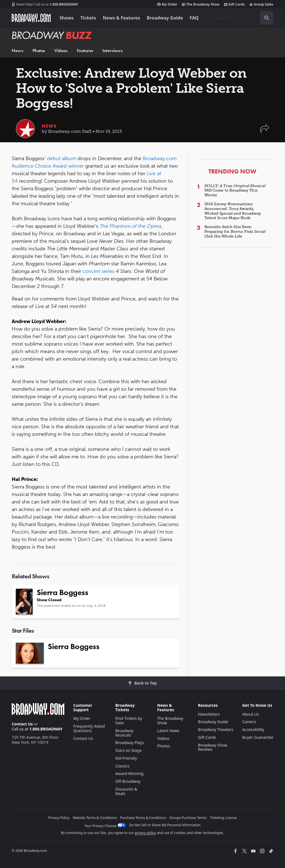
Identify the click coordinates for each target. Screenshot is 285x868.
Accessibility (253, 729)
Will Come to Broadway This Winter (235, 191)
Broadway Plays (130, 743)
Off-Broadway (128, 781)
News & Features (121, 18)
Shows (67, 18)
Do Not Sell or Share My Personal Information (165, 825)
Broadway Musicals (124, 733)
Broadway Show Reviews (212, 747)
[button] (265, 131)
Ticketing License (223, 818)
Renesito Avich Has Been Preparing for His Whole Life (235, 232)
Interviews (112, 51)
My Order (167, 4)
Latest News (168, 731)
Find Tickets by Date (129, 721)
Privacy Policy (59, 818)
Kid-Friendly (126, 758)
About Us (250, 714)
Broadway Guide (165, 18)
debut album (62, 158)
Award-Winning (129, 773)
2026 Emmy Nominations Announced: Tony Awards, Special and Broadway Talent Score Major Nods (233, 211)
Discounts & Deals (126, 791)
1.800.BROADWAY (45, 4)
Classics (122, 766)
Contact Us (22, 724)
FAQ (194, 18)
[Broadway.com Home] (31, 18)
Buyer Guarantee (258, 737)
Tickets (88, 18)
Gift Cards (234, 4)
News (17, 51)
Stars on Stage (128, 750)
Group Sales (261, 4)
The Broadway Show (201, 4)
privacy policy (145, 833)
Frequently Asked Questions (89, 728)
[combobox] (242, 18)
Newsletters (209, 714)
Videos (61, 51)
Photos (39, 51)
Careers (249, 722)
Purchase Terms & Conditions (143, 818)
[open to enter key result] (267, 18)
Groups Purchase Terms (188, 818)
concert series (98, 271)
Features (85, 51)
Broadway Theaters (216, 729)
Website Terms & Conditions (95, 818)
